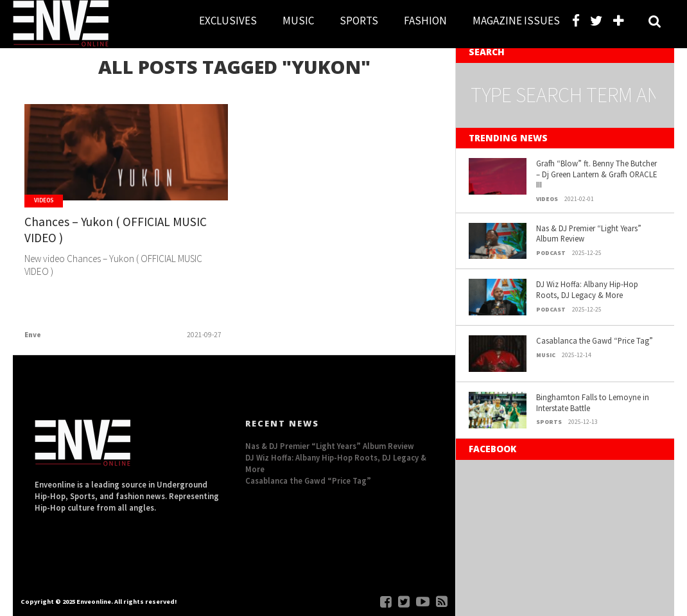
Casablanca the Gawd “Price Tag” (595, 340)
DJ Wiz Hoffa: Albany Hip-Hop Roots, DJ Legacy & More (587, 289)
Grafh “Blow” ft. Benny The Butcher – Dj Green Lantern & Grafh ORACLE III (596, 174)
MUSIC (298, 21)
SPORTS (359, 21)
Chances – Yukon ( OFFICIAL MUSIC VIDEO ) (116, 230)
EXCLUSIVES (228, 21)
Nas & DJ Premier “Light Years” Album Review (589, 233)
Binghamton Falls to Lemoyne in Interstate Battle (593, 402)
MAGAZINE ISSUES (516, 21)
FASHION (425, 21)
